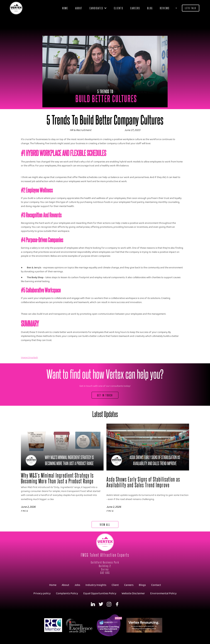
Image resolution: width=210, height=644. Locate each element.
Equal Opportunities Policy (100, 593)
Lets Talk (191, 8)
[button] (98, 8)
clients (119, 8)
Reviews (165, 8)
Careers (135, 8)
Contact (156, 585)
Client (115, 585)
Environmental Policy (163, 593)
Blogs (142, 585)
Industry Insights (96, 585)
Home (65, 8)
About (79, 8)
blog (150, 8)
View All (105, 524)
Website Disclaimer (133, 593)
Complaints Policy (67, 593)
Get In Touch (105, 395)
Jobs (77, 585)
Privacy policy (42, 593)
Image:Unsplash (29, 358)
